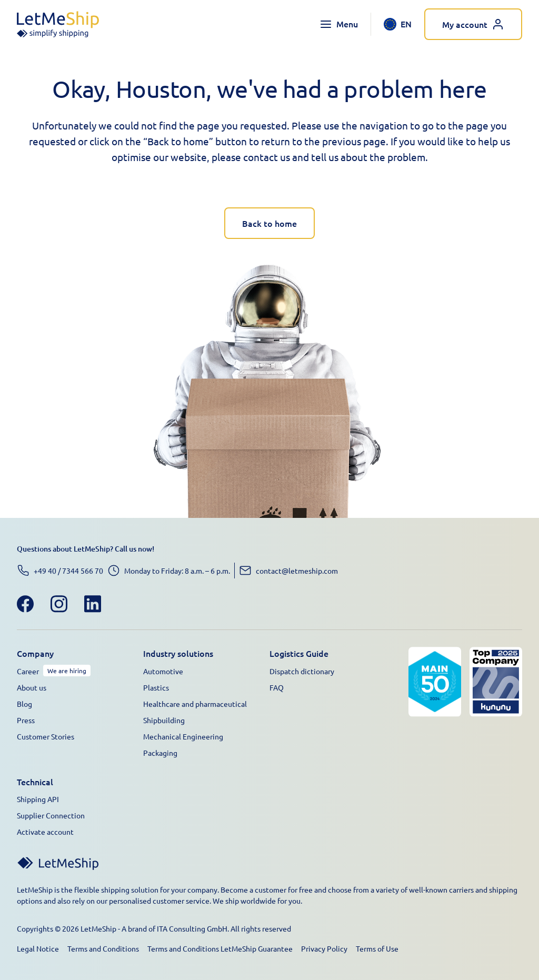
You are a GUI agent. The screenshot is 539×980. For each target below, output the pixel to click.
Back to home (269, 223)
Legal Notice (38, 948)
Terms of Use (377, 948)
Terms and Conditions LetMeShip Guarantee (220, 948)
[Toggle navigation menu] (339, 24)
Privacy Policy (324, 948)
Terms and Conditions (103, 948)
